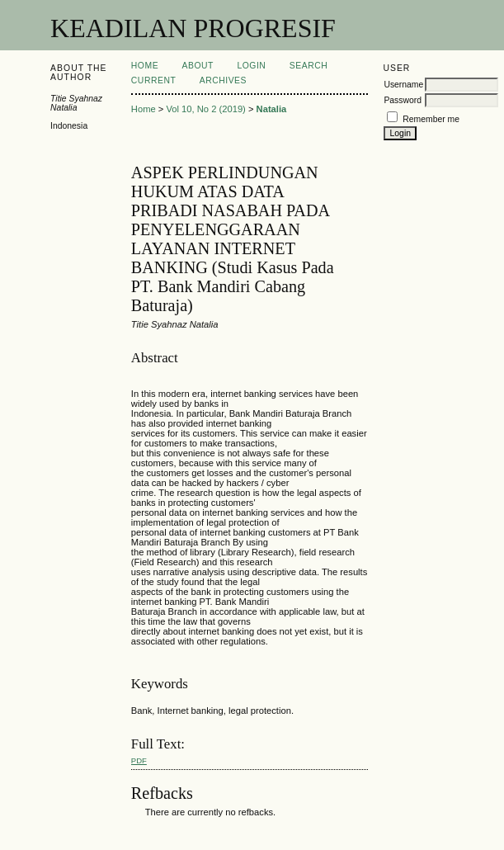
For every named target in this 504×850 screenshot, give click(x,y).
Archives (223, 80)
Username (403, 85)
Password (403, 100)
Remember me (431, 119)
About (198, 66)
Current (153, 80)
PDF (139, 760)
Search (309, 66)
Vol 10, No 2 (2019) (205, 109)
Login (251, 66)
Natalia (272, 109)
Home (145, 66)
